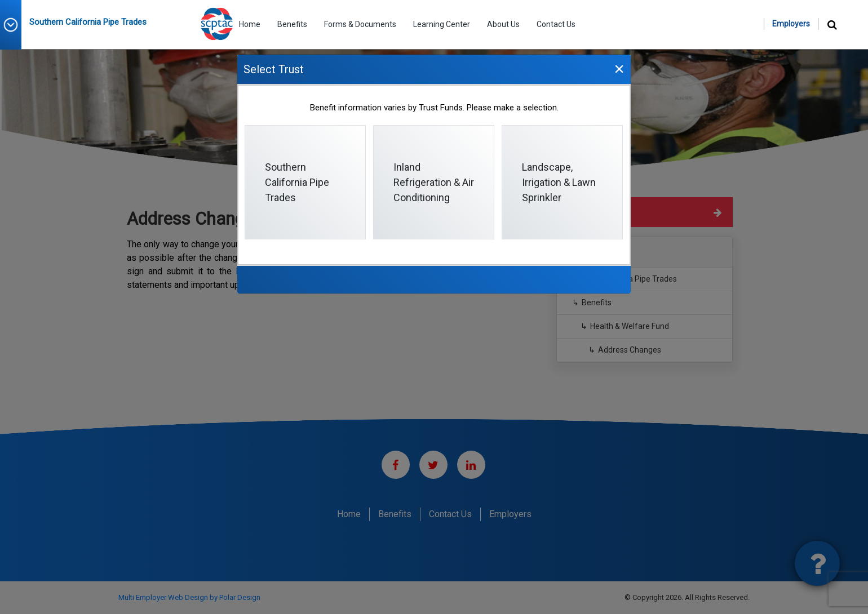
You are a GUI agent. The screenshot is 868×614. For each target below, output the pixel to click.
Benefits (292, 24)
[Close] (619, 68)
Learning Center (442, 24)
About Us (503, 24)
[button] (15, 25)
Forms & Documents (360, 24)
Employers (791, 24)
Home (250, 24)
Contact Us (556, 24)
